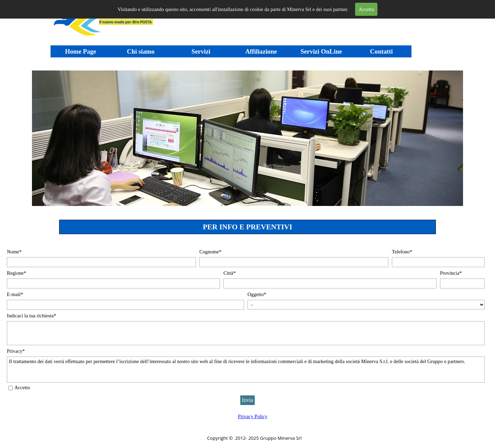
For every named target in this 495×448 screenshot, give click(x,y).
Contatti (381, 51)
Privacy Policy (253, 416)
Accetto (22, 387)
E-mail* (15, 294)
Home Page (81, 51)
